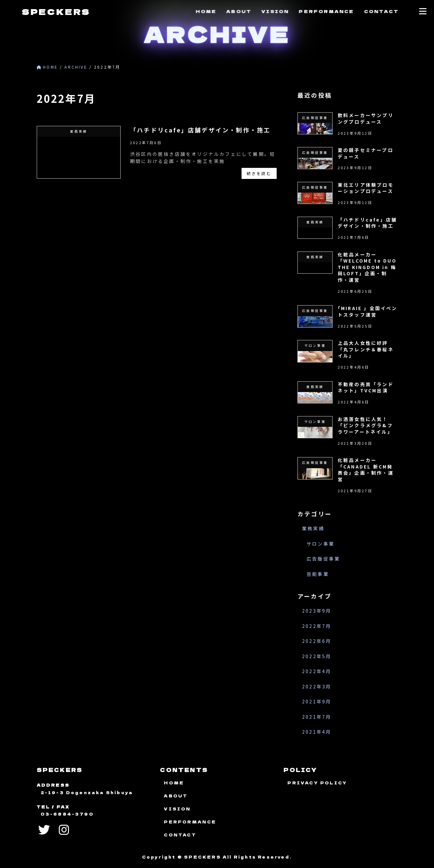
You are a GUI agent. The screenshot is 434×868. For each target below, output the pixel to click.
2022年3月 (317, 686)
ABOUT (239, 11)
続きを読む (259, 173)
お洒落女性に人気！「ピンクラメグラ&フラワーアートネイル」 (365, 425)
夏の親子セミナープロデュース (365, 153)
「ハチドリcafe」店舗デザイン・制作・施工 (200, 130)
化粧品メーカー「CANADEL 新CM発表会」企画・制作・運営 (365, 470)
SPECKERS (56, 12)
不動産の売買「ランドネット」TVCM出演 (365, 387)
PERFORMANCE (326, 11)
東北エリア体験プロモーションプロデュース (365, 188)
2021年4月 (317, 732)
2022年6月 (317, 641)
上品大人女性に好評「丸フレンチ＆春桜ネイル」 (365, 349)
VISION (275, 11)
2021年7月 (317, 717)
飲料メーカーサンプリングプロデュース (365, 118)
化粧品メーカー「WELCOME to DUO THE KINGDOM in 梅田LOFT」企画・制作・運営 (367, 267)
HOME (206, 11)
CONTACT (381, 11)
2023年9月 (317, 611)
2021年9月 (317, 702)
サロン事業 (321, 544)
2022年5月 (317, 656)
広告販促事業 (323, 559)
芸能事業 (318, 574)
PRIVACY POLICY (317, 783)
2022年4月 (317, 671)
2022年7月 (317, 626)
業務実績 (313, 529)
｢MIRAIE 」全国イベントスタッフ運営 (367, 312)
